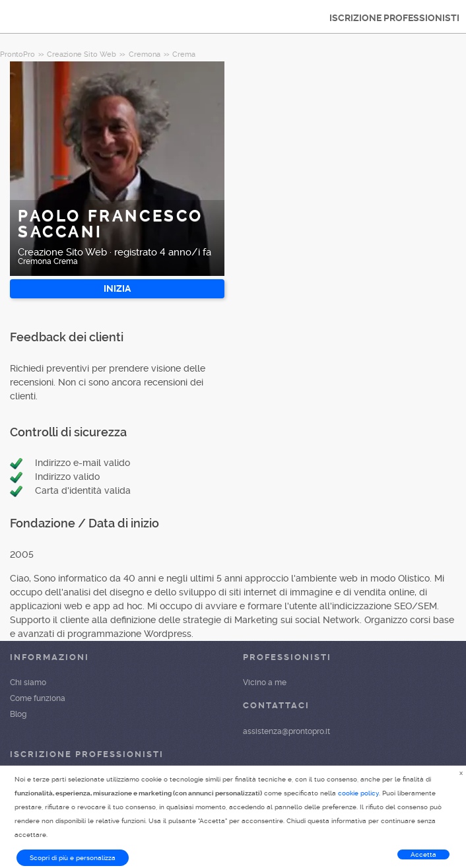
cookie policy (358, 793)
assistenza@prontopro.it (286, 731)
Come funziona (38, 698)
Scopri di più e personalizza (73, 858)
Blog (18, 714)
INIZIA (117, 288)
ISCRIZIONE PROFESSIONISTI (394, 18)
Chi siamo (28, 683)
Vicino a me (265, 683)
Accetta (423, 854)
